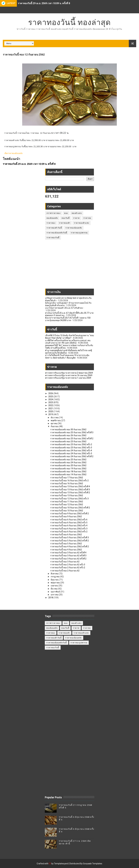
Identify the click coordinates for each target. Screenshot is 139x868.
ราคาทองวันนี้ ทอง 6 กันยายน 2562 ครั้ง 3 (69, 529)
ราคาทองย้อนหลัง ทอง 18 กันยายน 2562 (68, 472)
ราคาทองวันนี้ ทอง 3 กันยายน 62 (65, 562)
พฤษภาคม (55, 583)
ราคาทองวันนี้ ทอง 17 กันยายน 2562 (67, 478)
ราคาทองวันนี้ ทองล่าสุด (69, 22)
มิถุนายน (55, 580)
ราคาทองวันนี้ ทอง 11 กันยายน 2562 (67, 502)
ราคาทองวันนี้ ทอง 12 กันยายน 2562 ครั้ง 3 (69, 499)
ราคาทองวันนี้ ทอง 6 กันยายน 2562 (66, 535)
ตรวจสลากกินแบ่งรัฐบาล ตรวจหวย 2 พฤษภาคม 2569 (69, 373)
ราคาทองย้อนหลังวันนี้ (57, 233)
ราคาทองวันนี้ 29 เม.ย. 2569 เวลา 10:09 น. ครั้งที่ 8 (44, 3)
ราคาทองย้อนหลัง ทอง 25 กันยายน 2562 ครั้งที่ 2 (72, 439)
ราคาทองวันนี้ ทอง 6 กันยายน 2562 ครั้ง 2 (69, 532)
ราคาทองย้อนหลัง (74, 228)
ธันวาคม (55, 418)
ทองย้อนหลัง (52, 218)
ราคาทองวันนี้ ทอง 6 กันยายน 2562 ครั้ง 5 (69, 523)
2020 (51, 411)
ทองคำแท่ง (77, 213)
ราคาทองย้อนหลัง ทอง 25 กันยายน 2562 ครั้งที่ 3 (72, 432)
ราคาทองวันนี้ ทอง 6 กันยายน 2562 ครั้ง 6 (69, 520)
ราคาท (76, 218)
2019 (51, 414)
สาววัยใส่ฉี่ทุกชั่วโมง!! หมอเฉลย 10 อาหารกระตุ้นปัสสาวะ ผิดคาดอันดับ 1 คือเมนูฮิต (67, 356)
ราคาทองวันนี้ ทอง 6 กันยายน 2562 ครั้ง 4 (69, 526)
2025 (51, 396)
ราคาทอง (51, 223)
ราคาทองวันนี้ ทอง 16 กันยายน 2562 (67, 483)
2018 (51, 598)
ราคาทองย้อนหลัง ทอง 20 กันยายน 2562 (68, 465)
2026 (51, 393)
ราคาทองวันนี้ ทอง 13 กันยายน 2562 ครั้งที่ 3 (70, 490)
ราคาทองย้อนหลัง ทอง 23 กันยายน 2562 (68, 441)
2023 (51, 402)
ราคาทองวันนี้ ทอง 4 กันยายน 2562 (66, 550)
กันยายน (55, 426)
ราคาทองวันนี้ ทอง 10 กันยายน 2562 (67, 511)
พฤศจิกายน (56, 420)
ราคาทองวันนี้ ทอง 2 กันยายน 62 (65, 571)
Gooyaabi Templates (93, 864)
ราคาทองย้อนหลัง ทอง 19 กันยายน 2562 (68, 469)
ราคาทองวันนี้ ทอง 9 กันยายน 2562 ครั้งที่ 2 (69, 514)
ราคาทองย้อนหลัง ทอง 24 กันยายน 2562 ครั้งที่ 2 (72, 456)
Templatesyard (61, 864)
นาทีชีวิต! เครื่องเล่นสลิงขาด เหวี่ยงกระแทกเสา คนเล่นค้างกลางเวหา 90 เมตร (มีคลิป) (68, 342)
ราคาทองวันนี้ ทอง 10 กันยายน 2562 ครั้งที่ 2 (70, 508)
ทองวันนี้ (66, 218)
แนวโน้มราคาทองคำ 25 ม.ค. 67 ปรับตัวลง (64, 308)
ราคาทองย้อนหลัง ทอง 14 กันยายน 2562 (68, 474)
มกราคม (55, 595)
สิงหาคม (55, 574)
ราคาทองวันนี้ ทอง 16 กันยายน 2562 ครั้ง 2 (69, 481)
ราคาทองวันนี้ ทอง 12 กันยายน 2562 (67, 504)
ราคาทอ (87, 218)
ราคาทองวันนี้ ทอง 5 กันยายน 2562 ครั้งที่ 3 (69, 537)
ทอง (66, 213)
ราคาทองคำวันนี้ (54, 228)
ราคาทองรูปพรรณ (79, 233)
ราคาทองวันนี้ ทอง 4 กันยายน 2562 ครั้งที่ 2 (69, 547)
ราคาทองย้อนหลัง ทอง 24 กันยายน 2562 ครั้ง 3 (71, 453)
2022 (51, 405)
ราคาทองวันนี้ (53, 238)
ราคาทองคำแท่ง (82, 223)
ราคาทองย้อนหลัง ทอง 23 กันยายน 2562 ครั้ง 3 (71, 448)
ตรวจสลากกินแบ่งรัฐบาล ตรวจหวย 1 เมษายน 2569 (68, 378)
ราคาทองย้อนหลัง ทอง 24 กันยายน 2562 (68, 462)
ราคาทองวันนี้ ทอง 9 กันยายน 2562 (66, 516)
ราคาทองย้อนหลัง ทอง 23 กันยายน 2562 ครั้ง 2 (71, 444)
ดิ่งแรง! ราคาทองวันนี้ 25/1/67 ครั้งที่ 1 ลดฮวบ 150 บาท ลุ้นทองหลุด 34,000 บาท (68, 319)
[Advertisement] (69, 266)
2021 (51, 408)
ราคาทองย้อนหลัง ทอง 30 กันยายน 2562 (68, 429)
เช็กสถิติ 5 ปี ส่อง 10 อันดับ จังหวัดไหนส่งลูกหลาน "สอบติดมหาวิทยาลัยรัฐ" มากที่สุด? (69, 337)
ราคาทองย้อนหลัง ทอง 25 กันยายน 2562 (68, 460)
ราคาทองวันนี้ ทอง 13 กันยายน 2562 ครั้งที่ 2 (70, 493)
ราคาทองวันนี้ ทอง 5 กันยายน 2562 (66, 544)
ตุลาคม (54, 423)
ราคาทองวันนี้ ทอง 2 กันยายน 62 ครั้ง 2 (68, 568)
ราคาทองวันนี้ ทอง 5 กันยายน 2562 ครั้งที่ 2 (69, 541)
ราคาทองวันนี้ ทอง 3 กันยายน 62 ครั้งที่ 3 (68, 556)
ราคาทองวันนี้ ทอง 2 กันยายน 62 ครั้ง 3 (68, 565)
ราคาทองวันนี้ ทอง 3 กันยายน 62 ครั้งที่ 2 (68, 559)
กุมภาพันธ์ (56, 592)
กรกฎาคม (55, 577)
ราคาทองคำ (65, 223)
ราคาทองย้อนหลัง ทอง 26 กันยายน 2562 (68, 435)
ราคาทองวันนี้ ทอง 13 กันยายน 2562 (67, 495)
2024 (51, 399)
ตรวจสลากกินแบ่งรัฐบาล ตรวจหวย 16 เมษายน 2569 (69, 375)
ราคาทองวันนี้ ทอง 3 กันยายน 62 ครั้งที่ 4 (68, 553)
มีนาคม (54, 589)
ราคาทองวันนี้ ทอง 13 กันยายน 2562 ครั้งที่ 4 (70, 486)
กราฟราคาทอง (54, 213)
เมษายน (55, 586)
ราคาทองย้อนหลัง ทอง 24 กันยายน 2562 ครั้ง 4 (71, 450)
